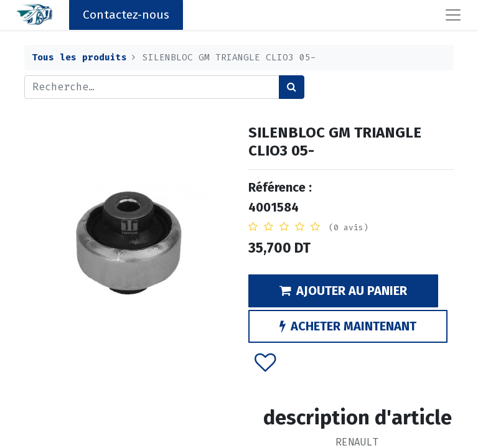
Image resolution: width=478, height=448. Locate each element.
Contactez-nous (126, 15)
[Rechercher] (292, 87)
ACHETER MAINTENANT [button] (348, 326)
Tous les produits (79, 58)
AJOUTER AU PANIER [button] (343, 291)
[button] (265, 362)
